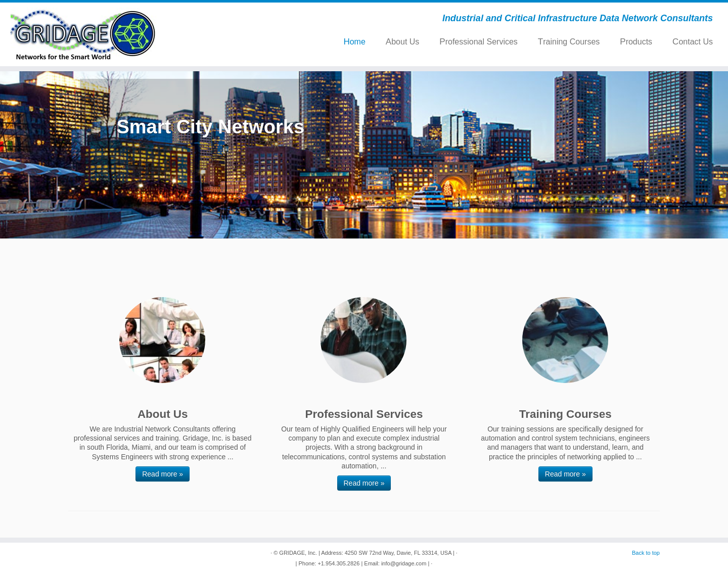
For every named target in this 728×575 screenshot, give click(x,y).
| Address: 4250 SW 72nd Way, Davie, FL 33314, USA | (386, 553)
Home (354, 42)
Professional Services (479, 42)
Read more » (163, 474)
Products (636, 42)
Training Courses (569, 42)
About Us (402, 42)
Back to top (646, 553)
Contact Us (693, 42)
